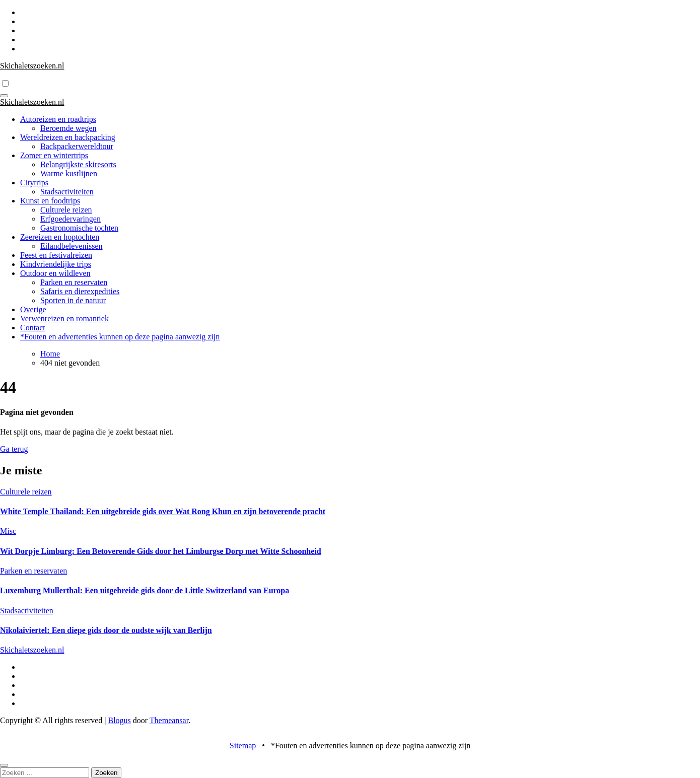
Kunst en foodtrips (50, 201)
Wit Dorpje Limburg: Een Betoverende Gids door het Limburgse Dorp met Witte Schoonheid (161, 551)
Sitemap (243, 746)
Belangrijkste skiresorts (78, 164)
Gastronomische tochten (79, 228)
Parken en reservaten (74, 282)
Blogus (119, 720)
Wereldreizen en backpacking (68, 137)
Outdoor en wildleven (55, 273)
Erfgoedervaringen (71, 219)
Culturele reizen (66, 210)
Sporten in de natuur (73, 300)
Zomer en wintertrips (54, 155)
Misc (8, 531)
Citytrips (34, 183)
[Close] (4, 765)
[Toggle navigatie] (4, 96)
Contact (33, 328)
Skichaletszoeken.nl (32, 66)
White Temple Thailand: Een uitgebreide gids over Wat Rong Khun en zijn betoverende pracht (163, 511)
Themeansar (169, 720)
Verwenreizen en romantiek (64, 319)
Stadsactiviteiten (67, 192)
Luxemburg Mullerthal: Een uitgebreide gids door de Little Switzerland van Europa (145, 590)
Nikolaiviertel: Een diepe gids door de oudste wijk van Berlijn (106, 630)
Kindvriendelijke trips (56, 264)
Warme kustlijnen (69, 173)
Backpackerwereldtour (77, 146)
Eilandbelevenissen (72, 246)
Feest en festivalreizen (56, 255)
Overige (33, 309)
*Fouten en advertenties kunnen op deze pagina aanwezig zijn (120, 337)
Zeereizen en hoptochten (60, 237)
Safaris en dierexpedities (80, 291)
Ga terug (14, 449)
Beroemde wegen (68, 128)
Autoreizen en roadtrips (58, 119)
